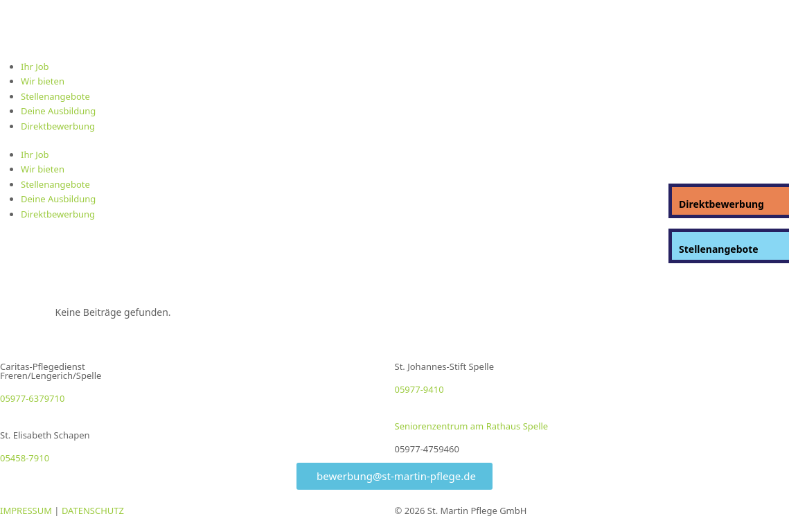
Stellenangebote (55, 96)
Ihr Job (35, 66)
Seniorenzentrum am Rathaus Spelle (472, 426)
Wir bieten (43, 81)
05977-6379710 (32, 398)
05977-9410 (419, 389)
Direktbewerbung (58, 126)
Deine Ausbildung (58, 111)
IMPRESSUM (26, 511)
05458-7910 (25, 458)
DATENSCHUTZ (93, 511)
